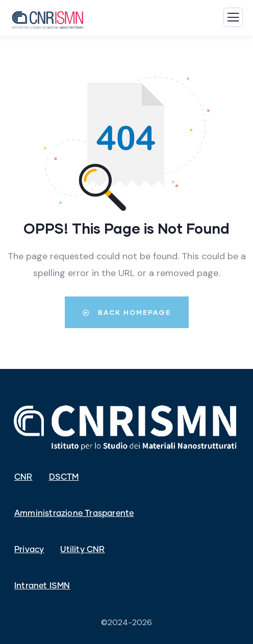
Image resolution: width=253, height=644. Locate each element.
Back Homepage (127, 312)
